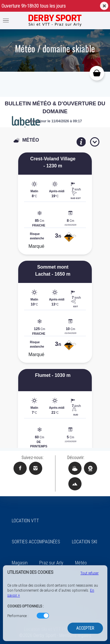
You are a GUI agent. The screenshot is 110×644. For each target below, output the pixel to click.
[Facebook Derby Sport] (20, 468)
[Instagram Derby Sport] (36, 468)
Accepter (85, 628)
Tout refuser (89, 573)
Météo (81, 563)
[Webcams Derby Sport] (90, 468)
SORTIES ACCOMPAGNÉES (36, 542)
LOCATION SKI (84, 542)
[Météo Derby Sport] (75, 468)
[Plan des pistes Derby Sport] (75, 484)
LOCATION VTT (25, 521)
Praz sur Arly (51, 563)
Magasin (20, 563)
